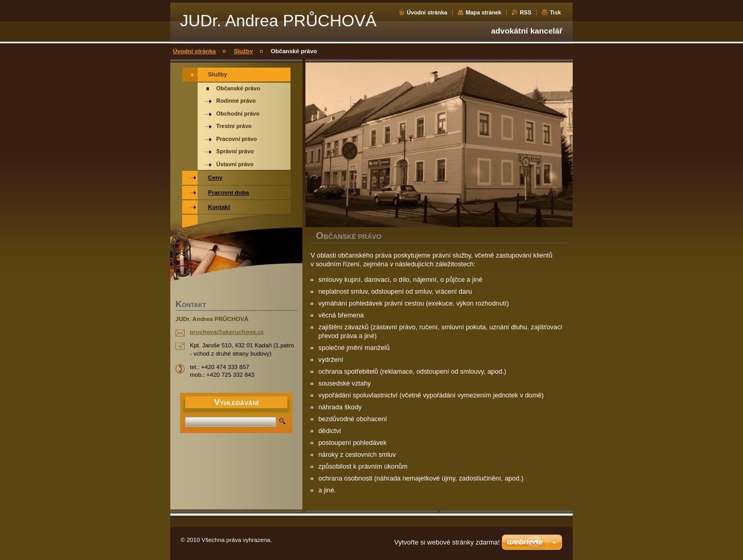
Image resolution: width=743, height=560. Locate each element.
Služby (243, 51)
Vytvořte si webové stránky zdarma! (447, 542)
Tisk (555, 12)
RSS (525, 12)
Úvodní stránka (427, 12)
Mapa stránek (483, 12)
